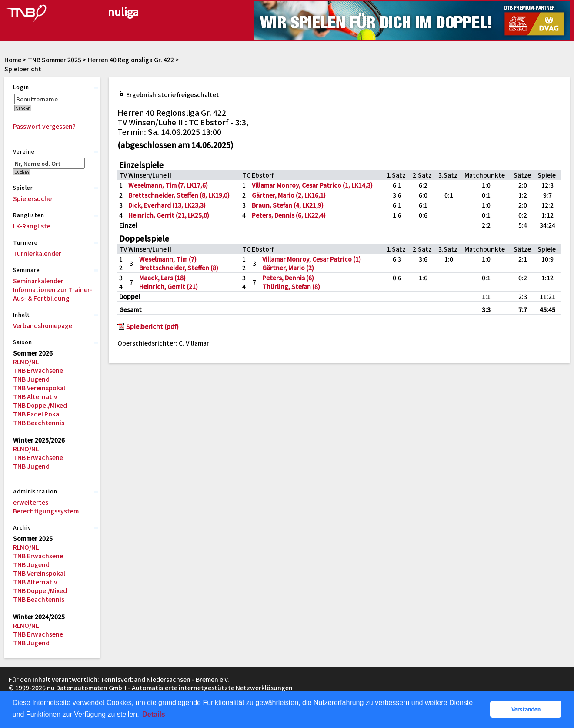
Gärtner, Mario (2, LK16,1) (289, 195)
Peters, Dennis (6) (288, 278)
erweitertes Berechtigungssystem (46, 507)
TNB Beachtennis (39, 423)
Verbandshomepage (43, 325)
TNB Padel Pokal (37, 414)
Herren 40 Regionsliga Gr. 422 (131, 60)
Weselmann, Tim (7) (168, 259)
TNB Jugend (31, 379)
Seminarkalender (38, 281)
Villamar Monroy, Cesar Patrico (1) (312, 259)
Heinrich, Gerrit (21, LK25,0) (169, 215)
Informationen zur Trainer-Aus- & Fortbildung (53, 294)
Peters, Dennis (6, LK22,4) (289, 215)
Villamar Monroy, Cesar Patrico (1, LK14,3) (312, 185)
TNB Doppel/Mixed (40, 405)
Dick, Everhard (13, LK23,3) (167, 205)
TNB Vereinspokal (39, 388)
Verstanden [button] (526, 709)
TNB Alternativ (35, 396)
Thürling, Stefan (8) (291, 286)
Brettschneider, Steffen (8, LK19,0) (179, 195)
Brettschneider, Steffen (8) (179, 268)
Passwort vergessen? (44, 126)
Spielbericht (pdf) (152, 326)
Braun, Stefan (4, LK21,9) (288, 205)
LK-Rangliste (32, 226)
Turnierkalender (37, 253)
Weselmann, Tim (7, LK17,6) (168, 185)
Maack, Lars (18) (162, 278)
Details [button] (154, 714)
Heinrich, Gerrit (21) (169, 286)
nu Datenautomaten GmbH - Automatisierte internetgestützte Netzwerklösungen (170, 688)
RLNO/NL (26, 362)
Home (13, 60)
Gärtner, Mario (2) (288, 268)
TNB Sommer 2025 (55, 60)
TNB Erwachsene (38, 370)
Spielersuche (32, 198)
